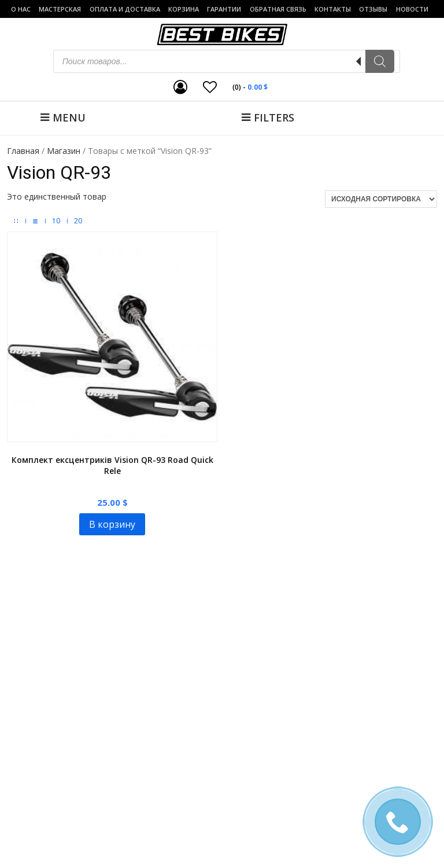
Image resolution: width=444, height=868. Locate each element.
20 (78, 221)
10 (56, 221)
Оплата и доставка (125, 9)
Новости (412, 9)
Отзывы (373, 9)
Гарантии (224, 9)
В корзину (112, 524)
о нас (21, 9)
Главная (23, 151)
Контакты (333, 9)
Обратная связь (278, 9)
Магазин (64, 151)
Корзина (184, 9)
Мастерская (60, 9)
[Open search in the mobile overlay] (227, 61)
